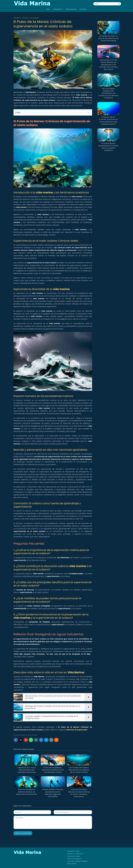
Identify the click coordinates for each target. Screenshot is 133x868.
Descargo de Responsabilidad (77, 861)
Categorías (57, 9)
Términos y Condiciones (75, 854)
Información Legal (73, 851)
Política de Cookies (74, 856)
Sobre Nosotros (71, 9)
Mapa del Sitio (72, 864)
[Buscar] (119, 4)
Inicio (48, 9)
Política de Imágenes (74, 859)
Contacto (83, 9)
